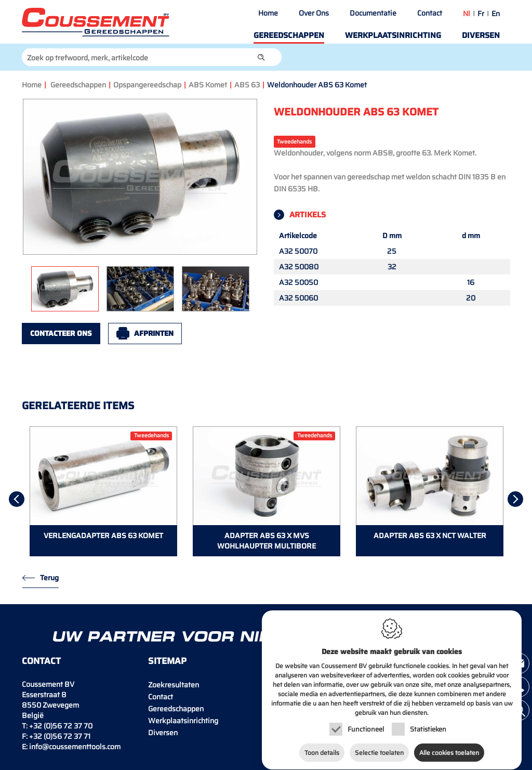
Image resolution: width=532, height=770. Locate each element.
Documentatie (373, 13)
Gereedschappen (289, 35)
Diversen (481, 35)
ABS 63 (247, 85)
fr (481, 14)
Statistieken (428, 721)
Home (268, 13)
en (496, 14)
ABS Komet (208, 85)
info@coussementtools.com (75, 747)
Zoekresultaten (174, 685)
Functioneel (366, 721)
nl (467, 14)
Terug (49, 578)
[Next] (515, 499)
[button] (261, 57)
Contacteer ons (61, 333)
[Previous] (17, 499)
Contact (430, 13)
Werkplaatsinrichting (393, 35)
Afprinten (154, 333)
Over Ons (314, 13)
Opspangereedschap (147, 85)
